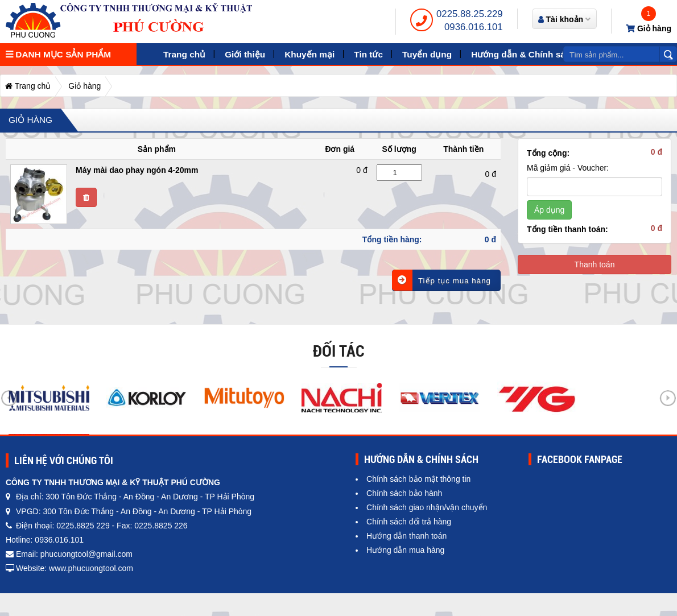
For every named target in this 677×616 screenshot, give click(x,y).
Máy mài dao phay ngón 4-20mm (137, 170)
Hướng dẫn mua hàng (405, 550)
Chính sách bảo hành (404, 493)
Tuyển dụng (427, 54)
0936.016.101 (474, 27)
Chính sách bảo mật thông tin (418, 479)
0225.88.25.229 (470, 14)
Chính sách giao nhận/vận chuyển (427, 507)
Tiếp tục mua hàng (441, 280)
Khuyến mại (309, 54)
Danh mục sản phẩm (58, 54)
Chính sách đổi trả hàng (409, 522)
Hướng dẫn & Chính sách (523, 54)
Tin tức (368, 54)
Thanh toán (595, 264)
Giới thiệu (245, 54)
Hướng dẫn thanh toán (406, 536)
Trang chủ (184, 54)
